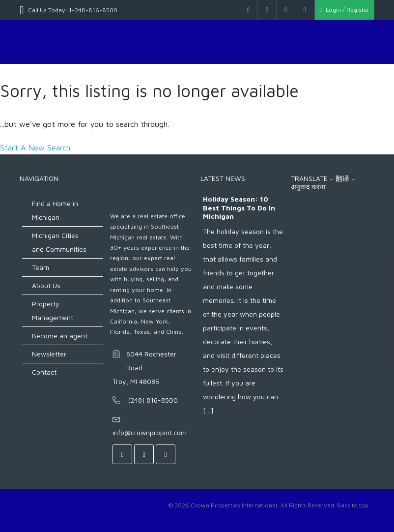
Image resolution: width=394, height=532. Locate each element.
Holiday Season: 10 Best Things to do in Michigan (239, 207)
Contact (44, 372)
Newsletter (49, 354)
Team (41, 267)
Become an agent (60, 336)
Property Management (53, 310)
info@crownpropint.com (150, 432)
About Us (46, 285)
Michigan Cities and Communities (59, 242)
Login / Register (345, 10)
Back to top (353, 505)
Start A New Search (35, 148)
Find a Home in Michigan (55, 210)
